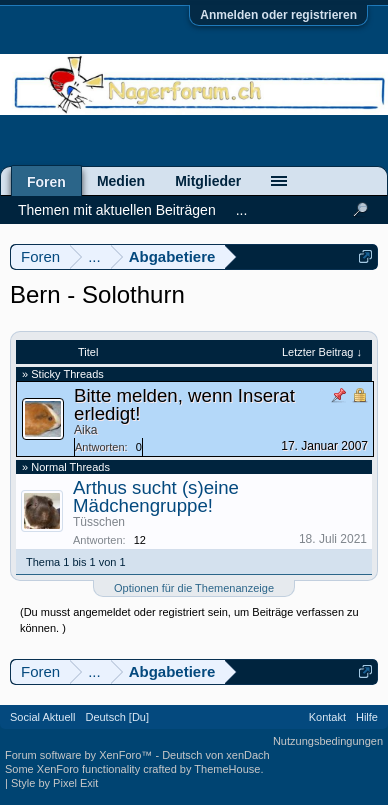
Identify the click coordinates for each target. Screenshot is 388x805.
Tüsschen (99, 522)
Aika (85, 430)
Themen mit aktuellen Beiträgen (117, 210)
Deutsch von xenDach (216, 755)
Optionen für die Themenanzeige (194, 588)
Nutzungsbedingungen (328, 741)
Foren (46, 182)
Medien (121, 181)
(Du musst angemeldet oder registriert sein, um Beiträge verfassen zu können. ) (189, 620)
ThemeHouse (227, 769)
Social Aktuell (42, 717)
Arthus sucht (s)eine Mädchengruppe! (156, 496)
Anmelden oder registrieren (278, 15)
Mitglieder (208, 181)
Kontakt (327, 717)
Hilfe (367, 717)
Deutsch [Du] (117, 717)
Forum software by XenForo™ (80, 755)
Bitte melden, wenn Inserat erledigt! (184, 404)
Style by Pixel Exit (54, 783)
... (242, 210)
